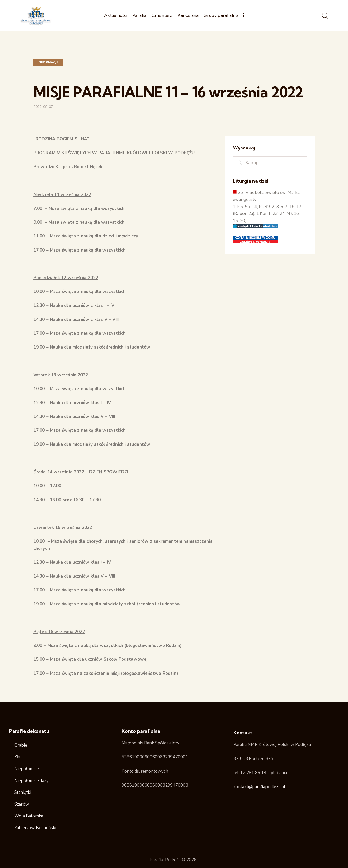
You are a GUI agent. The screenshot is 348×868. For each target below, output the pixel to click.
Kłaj (18, 757)
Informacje (48, 62)
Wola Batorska (29, 816)
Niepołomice (27, 769)
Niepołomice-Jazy (31, 781)
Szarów (22, 804)
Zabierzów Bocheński (35, 828)
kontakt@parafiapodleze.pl (259, 787)
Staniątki (23, 792)
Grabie (21, 745)
